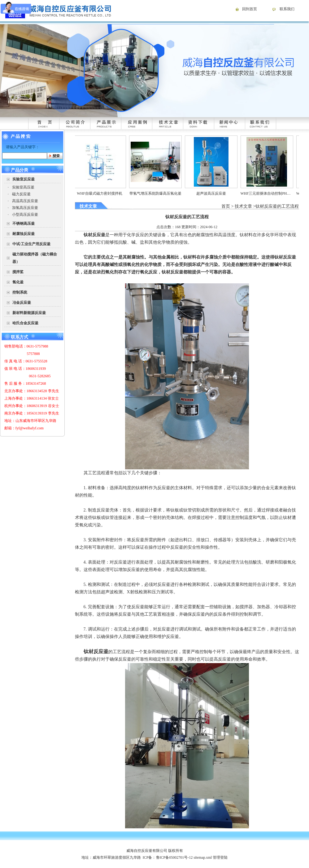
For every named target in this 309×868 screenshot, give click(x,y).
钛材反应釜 (172, 272)
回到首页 (250, 9)
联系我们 (287, 9)
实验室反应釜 (24, 179)
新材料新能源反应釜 (29, 313)
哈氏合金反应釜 (25, 323)
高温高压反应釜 (25, 201)
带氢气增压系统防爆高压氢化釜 (162, 193)
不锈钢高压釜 (24, 224)
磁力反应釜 (21, 194)
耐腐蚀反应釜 (24, 234)
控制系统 (20, 292)
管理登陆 (220, 857)
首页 (226, 206)
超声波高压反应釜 (217, 193)
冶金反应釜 (22, 303)
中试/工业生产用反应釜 (31, 244)
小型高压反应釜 (25, 215)
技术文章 (243, 206)
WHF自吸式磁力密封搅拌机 (106, 193)
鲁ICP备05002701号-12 (174, 857)
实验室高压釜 (23, 187)
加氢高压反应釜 (25, 208)
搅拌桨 (18, 272)
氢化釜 (18, 282)
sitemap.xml (203, 857)
